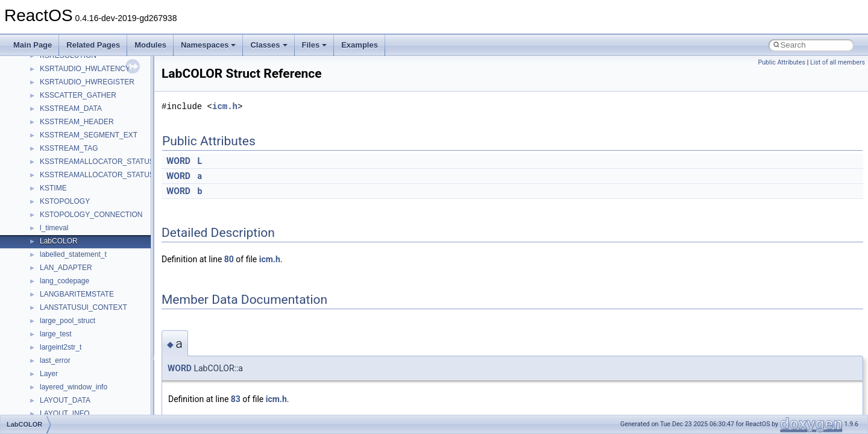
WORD (178, 161)
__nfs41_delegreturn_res (80, 407)
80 (229, 259)
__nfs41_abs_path (70, 115)
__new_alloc (60, 102)
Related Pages (93, 45)
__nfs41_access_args (75, 128)
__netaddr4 (58, 89)
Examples (360, 45)
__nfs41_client (63, 221)
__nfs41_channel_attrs (76, 208)
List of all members (838, 62)
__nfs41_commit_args (75, 234)
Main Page (33, 45)
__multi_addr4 (63, 62)
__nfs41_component (73, 261)
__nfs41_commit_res (73, 248)
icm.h (225, 106)
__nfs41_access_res (73, 142)
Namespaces (209, 45)
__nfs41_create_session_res (86, 354)
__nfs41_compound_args (80, 288)
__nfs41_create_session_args (88, 341)
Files (315, 45)
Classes (269, 45)
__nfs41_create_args (74, 314)
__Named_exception (73, 75)
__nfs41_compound (71, 274)
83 (236, 399)
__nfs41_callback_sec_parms (87, 181)
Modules (150, 45)
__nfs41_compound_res (79, 301)
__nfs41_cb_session (73, 195)
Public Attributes (782, 62)
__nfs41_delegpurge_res (80, 380)
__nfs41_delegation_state (81, 367)
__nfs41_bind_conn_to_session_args (100, 155)
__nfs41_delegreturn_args (82, 394)
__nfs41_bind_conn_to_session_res (98, 168)
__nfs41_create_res (72, 327)
